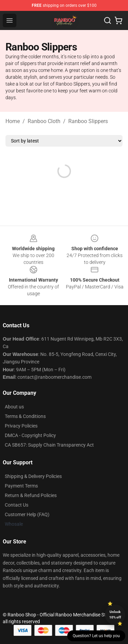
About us (14, 407)
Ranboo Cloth (44, 121)
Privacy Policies (21, 426)
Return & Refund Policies (31, 495)
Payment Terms (21, 486)
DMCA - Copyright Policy (30, 435)
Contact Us (17, 505)
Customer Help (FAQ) (27, 514)
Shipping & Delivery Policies (33, 476)
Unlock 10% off (115, 615)
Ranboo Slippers (88, 121)
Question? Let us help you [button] (96, 636)
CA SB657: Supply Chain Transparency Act (49, 445)
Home (13, 121)
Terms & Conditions (25, 416)
